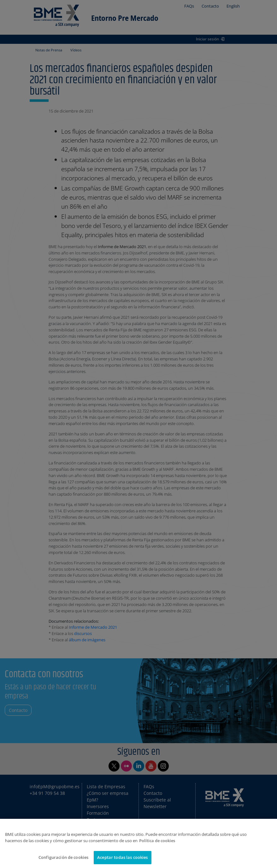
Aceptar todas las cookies (122, 857)
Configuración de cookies (63, 857)
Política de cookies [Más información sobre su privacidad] (157, 841)
